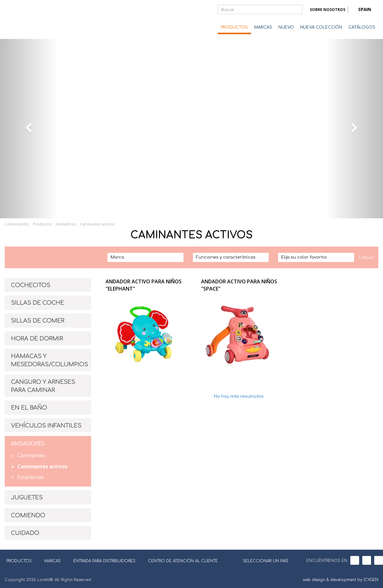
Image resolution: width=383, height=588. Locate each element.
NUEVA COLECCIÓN (321, 27)
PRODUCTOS (234, 27)
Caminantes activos (97, 224)
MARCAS (263, 27)
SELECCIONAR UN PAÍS (262, 560)
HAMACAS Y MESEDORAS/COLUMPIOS (49, 360)
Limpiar (366, 258)
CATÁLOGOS (362, 27)
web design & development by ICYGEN (341, 580)
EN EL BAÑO (29, 408)
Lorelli (30, 19)
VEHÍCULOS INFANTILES (46, 426)
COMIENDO (28, 515)
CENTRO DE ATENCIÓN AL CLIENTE (183, 561)
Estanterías (31, 477)
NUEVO (286, 27)
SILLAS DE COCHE (38, 303)
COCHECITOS (31, 285)
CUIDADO (25, 533)
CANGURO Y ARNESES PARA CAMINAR (43, 386)
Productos (42, 224)
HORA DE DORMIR (37, 339)
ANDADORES (28, 443)
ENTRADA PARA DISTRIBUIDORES (104, 561)
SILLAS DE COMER (38, 321)
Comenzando (17, 224)
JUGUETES (27, 498)
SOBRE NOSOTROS (328, 10)
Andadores (66, 224)
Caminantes (31, 455)
